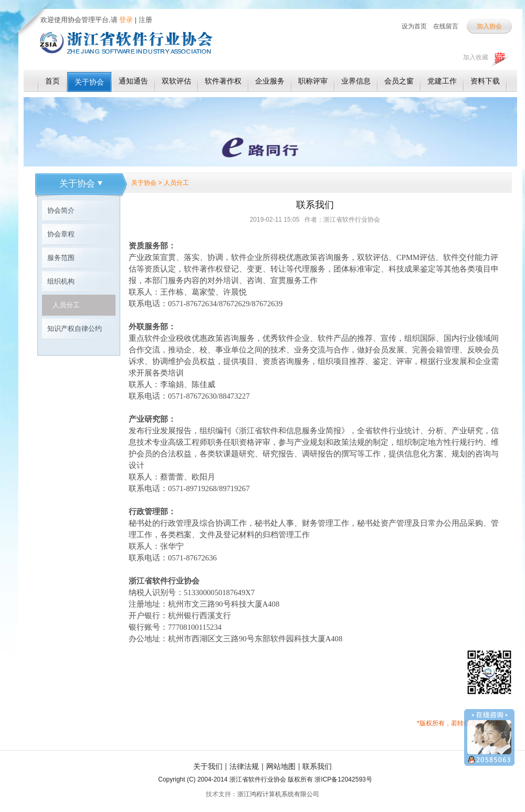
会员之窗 (399, 81)
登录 (125, 20)
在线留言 (446, 26)
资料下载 (485, 81)
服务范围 (61, 258)
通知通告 (133, 81)
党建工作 (442, 81)
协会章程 (61, 234)
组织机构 (61, 281)
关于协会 (89, 82)
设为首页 (414, 26)
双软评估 (176, 81)
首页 (52, 81)
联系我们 (317, 766)
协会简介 (61, 210)
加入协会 (489, 26)
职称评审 (313, 81)
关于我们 (208, 766)
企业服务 (270, 81)
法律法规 (244, 766)
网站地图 (281, 766)
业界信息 (356, 81)
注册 (145, 20)
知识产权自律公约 (75, 329)
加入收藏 (476, 57)
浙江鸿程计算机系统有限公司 (278, 794)
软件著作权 (223, 81)
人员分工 (66, 305)
